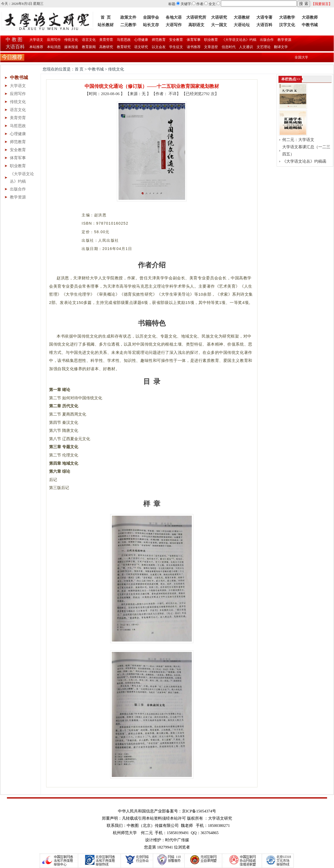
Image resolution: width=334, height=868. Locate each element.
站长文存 (151, 25)
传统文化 (71, 40)
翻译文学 (281, 47)
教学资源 (284, 40)
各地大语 (174, 17)
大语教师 (310, 17)
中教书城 (310, 25)
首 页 (106, 17)
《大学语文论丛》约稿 (239, 40)
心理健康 (141, 40)
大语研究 (219, 17)
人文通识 (246, 47)
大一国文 (219, 25)
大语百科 (264, 25)
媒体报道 (71, 47)
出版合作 (266, 40)
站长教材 (106, 25)
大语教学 (287, 17)
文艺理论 (264, 47)
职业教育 (211, 40)
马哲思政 (123, 40)
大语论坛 (242, 25)
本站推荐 (36, 47)
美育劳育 (106, 40)
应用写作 (53, 40)
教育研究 (124, 47)
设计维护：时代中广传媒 (167, 840)
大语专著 (264, 17)
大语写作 (174, 25)
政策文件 (128, 17)
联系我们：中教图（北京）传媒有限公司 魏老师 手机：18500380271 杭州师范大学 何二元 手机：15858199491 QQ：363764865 (168, 829)
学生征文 (176, 47)
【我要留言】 (322, 4)
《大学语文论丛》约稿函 (304, 161)
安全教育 (176, 40)
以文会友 (159, 47)
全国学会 (151, 17)
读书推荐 (194, 47)
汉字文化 (287, 25)
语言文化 (88, 40)
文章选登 (211, 47)
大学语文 (36, 40)
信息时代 (229, 47)
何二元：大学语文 (298, 140)
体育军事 (193, 40)
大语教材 (242, 17)
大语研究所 (196, 17)
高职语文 (196, 25)
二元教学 (128, 25)
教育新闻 (89, 47)
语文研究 (141, 47)
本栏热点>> (291, 79)
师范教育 (158, 40)
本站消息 (54, 47)
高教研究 (106, 47)
